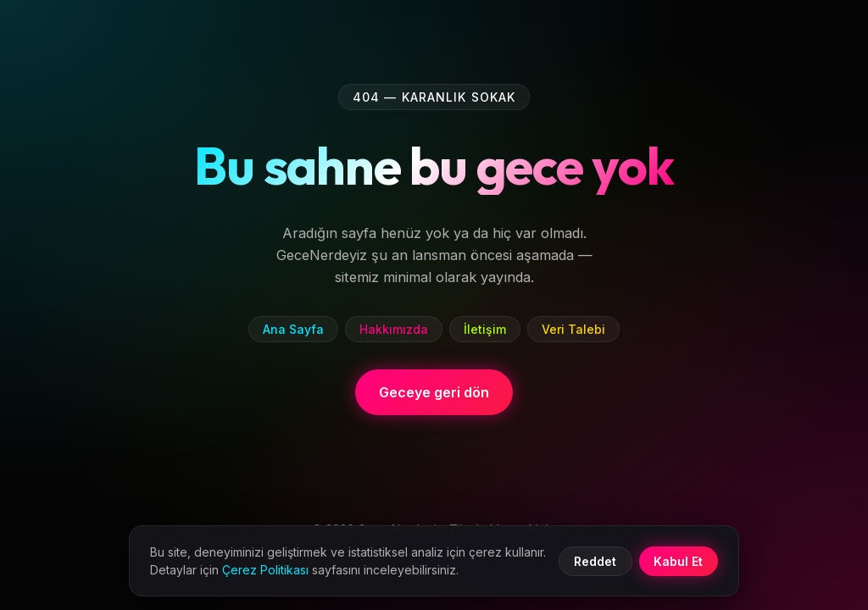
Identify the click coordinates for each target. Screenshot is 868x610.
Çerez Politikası (265, 570)
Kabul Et (678, 561)
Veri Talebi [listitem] (573, 329)
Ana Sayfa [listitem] (293, 329)
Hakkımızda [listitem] (394, 329)
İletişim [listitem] (485, 329)
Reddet (595, 561)
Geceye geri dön (434, 392)
